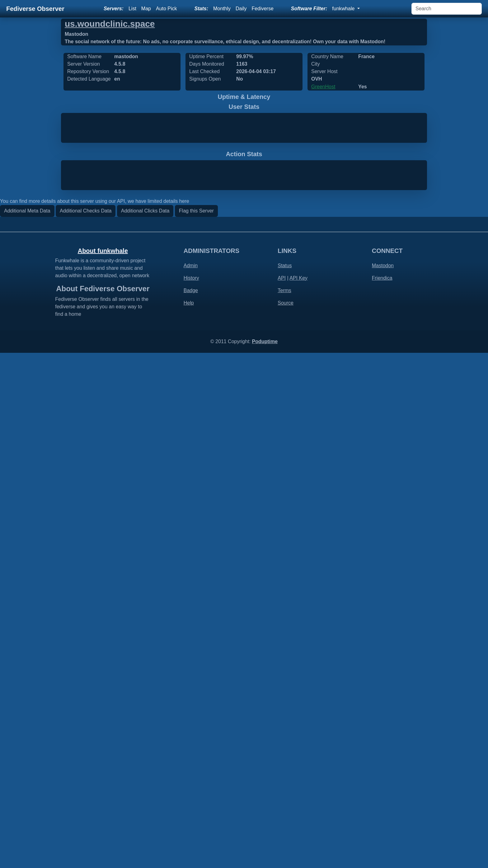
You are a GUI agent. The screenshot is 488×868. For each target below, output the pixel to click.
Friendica (382, 793)
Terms (284, 806)
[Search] (447, 9)
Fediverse (263, 9)
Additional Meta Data (27, 726)
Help (189, 818)
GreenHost (323, 87)
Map (146, 9)
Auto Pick (167, 9)
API (282, 793)
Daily (241, 9)
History (191, 793)
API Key (298, 793)
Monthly (222, 9)
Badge (191, 806)
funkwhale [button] (344, 9)
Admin (191, 781)
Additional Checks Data (86, 726)
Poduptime (265, 857)
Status (285, 781)
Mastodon (383, 781)
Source (286, 818)
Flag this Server (196, 726)
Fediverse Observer (35, 9)
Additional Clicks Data (145, 726)
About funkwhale (103, 766)
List (132, 9)
